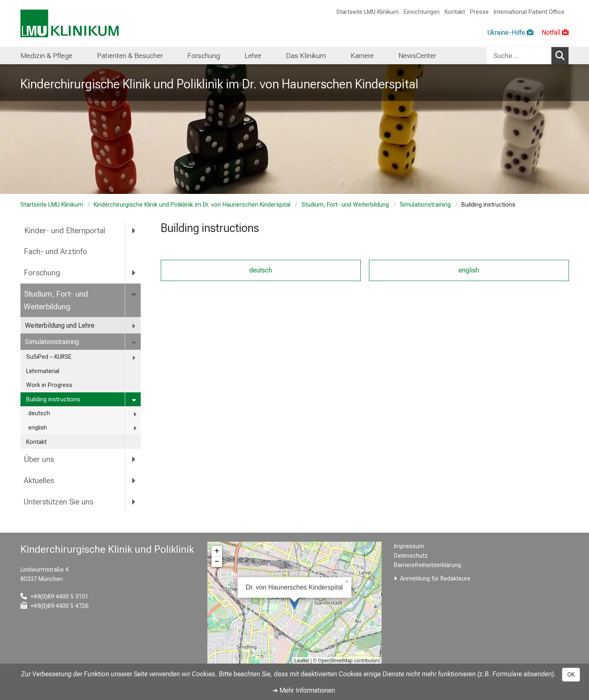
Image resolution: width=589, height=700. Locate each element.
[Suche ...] (519, 56)
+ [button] (217, 551)
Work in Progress (49, 385)
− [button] (217, 562)
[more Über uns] (134, 459)
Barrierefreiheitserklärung (427, 565)
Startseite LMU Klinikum (368, 12)
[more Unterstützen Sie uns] (134, 502)
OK (571, 675)
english (38, 428)
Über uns (39, 459)
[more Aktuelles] (134, 481)
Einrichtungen (422, 12)
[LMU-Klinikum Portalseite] (70, 24)
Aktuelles (39, 481)
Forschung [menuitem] (204, 56)
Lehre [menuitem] (253, 56)
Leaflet (302, 661)
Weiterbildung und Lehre (60, 325)
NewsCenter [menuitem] (417, 56)
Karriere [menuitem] (362, 56)
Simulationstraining (425, 205)
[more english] (136, 428)
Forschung (42, 273)
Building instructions (53, 400)
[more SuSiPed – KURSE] (135, 357)
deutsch (39, 413)
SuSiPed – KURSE (49, 357)
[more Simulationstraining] (134, 342)
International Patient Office (529, 12)
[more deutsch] (136, 414)
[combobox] (528, 56)
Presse (479, 12)
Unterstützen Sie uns (58, 502)
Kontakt (455, 12)
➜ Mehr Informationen (304, 690)
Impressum (409, 546)
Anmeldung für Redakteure (435, 579)
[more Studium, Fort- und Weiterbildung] (134, 294)
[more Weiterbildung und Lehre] (134, 326)
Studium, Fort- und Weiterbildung (345, 205)
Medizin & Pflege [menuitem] (46, 56)
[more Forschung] (134, 273)
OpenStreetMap (336, 661)
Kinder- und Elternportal (64, 231)
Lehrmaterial (43, 371)
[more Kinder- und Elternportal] (134, 230)
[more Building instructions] (135, 400)
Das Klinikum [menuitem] (306, 56)
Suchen (562, 55)
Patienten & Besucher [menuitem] (130, 56)
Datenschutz (411, 556)
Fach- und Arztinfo (55, 251)
